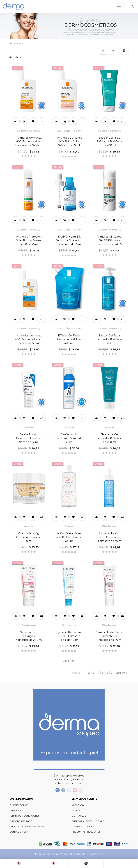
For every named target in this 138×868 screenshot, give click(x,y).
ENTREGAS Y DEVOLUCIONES (88, 821)
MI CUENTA (78, 805)
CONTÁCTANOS (18, 832)
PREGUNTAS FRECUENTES (86, 832)
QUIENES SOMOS (19, 805)
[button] (124, 51)
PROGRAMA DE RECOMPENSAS (27, 827)
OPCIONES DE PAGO (21, 821)
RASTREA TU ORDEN (83, 827)
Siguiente (121, 673)
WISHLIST (77, 811)
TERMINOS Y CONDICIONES (25, 816)
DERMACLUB (79, 816)
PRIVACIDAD (16, 811)
